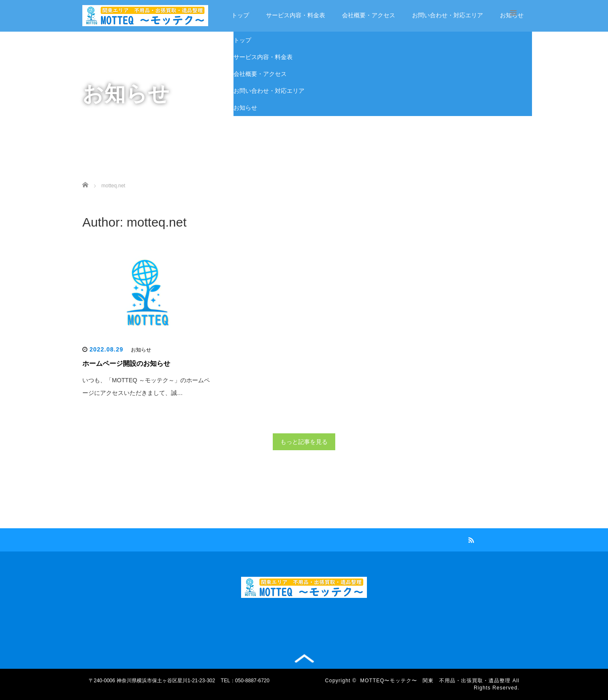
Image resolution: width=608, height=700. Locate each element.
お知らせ (245, 108)
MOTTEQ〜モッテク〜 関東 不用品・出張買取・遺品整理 (435, 681)
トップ (240, 15)
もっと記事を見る (304, 442)
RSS (470, 539)
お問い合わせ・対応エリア (448, 15)
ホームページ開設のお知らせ (126, 364)
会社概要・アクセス (369, 15)
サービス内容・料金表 (296, 15)
